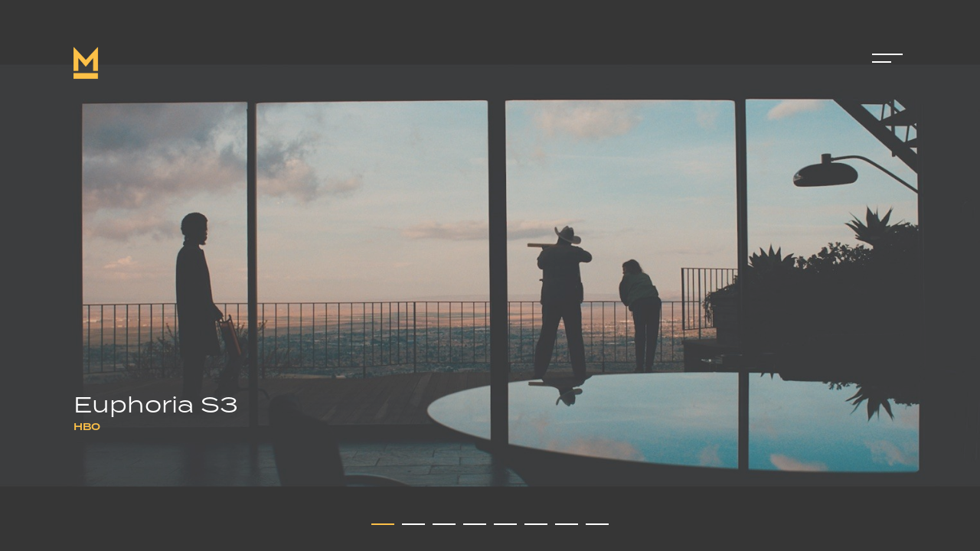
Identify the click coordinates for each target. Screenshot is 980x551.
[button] (383, 524)
